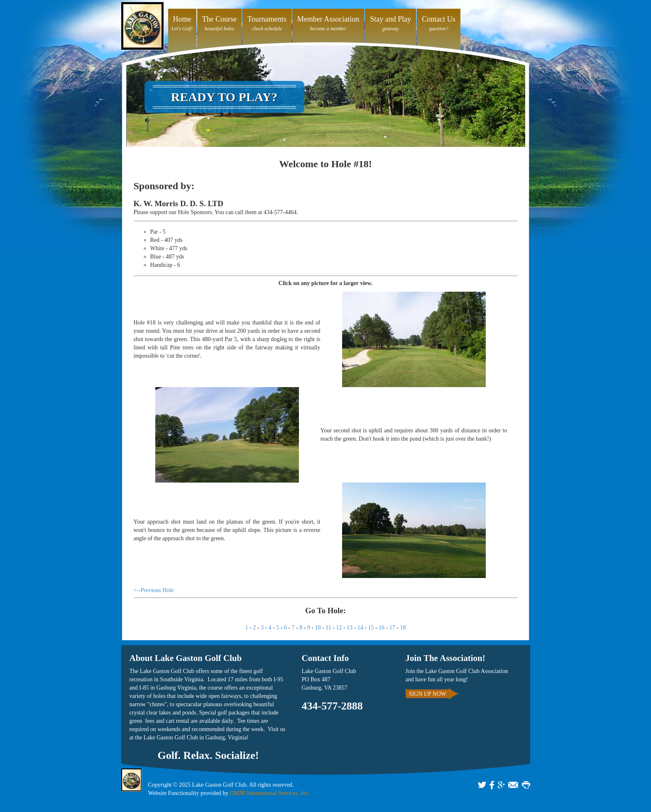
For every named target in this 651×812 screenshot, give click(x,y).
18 (403, 628)
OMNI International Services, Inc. (270, 793)
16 (382, 628)
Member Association (328, 19)
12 (339, 628)
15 (371, 628)
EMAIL (513, 785)
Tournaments (267, 19)
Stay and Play (390, 19)
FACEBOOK (492, 785)
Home (182, 19)
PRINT (526, 785)
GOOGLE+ (501, 785)
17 (392, 628)
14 (360, 628)
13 (350, 628)
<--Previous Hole (154, 590)
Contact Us (439, 19)
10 (318, 628)
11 (328, 628)
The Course (219, 19)
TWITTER (482, 785)
